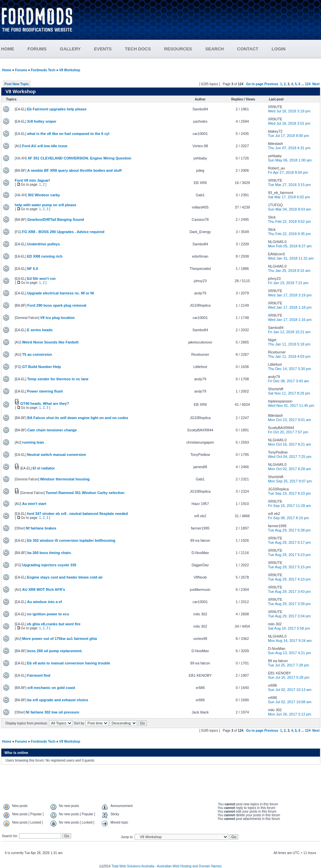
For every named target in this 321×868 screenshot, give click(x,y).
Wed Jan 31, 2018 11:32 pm (291, 258)
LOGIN (279, 49)
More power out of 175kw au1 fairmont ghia (60, 639)
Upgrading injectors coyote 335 (49, 565)
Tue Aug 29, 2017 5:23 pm (289, 555)
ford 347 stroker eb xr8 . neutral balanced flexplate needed (77, 514)
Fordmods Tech (43, 70)
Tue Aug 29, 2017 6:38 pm (289, 530)
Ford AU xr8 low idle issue (45, 146)
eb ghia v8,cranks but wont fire (54, 624)
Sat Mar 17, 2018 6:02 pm (289, 197)
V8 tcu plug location (57, 318)
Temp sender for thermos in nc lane (58, 379)
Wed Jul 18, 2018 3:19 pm (289, 111)
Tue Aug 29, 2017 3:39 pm (289, 604)
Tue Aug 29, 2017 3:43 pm (289, 591)
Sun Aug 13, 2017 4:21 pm (290, 653)
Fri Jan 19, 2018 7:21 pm (288, 283)
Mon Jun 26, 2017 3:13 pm (290, 714)
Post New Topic (17, 84)
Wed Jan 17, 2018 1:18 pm (290, 307)
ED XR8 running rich (45, 256)
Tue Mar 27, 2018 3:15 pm (289, 185)
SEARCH (214, 49)
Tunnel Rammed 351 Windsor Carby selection (85, 493)
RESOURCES (185, 49)
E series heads (40, 330)
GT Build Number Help (42, 367)
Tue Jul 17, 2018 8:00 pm (289, 136)
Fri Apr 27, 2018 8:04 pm (288, 172)
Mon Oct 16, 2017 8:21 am (290, 444)
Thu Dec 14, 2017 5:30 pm (290, 369)
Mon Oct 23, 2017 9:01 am (290, 420)
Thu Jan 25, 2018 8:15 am (289, 271)
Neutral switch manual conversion (57, 455)
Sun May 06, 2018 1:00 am (290, 160)
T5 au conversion (37, 354)
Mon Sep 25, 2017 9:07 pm (290, 481)
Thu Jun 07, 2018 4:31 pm (289, 148)
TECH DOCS (138, 49)
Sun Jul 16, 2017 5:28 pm (289, 677)
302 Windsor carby (44, 195)
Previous (271, 84)
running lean (33, 442)
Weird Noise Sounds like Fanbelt (50, 342)
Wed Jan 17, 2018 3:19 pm (290, 295)
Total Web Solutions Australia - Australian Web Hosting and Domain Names (167, 866)
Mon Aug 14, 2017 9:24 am (290, 641)
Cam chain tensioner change (52, 430)
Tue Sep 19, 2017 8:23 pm (290, 493)
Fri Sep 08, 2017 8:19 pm (289, 518)
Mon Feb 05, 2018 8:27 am (290, 246)
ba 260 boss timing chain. (49, 553)
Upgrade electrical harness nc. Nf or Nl (61, 293)
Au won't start (34, 504)
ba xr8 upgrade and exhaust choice (58, 700)
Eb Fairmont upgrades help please (57, 109)
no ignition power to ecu (48, 614)
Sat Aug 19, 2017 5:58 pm (289, 628)
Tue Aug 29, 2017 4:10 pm (289, 579)
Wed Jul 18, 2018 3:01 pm (289, 123)
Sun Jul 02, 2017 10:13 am (290, 690)
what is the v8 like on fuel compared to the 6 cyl (68, 134)
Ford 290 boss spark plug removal (57, 305)
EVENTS (109, 49)
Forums (21, 70)
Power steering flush (45, 391)
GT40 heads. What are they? (45, 403)
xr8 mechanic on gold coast (51, 688)
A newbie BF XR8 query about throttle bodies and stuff (74, 170)
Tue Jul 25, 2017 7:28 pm (289, 665)
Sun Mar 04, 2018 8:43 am (290, 209)
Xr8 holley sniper (42, 121)
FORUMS (44, 49)
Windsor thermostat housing (65, 479)
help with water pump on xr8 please (46, 205)
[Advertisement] (201, 22)
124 (308, 84)
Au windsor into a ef (45, 602)
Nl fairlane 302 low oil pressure (52, 712)
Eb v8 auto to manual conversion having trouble (69, 663)
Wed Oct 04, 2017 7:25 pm (290, 457)
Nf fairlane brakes (41, 528)
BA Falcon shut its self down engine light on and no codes (78, 418)
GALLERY (70, 49)
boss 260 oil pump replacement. (55, 651)
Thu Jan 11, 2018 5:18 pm (289, 344)
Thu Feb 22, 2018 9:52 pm (290, 221)
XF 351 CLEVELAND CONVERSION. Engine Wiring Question (79, 158)
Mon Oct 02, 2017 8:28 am (290, 469)
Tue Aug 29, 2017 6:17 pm (289, 542)
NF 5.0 (33, 269)
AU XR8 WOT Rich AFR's (44, 589)
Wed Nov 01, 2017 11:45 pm (291, 405)
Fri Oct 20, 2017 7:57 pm (288, 432)
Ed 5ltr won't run (41, 279)
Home (7, 70)
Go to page (255, 84)
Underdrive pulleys (44, 244)
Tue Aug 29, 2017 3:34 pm (289, 616)
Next (316, 84)
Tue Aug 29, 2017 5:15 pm (289, 567)
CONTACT (248, 49)
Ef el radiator (44, 468)
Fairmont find (39, 675)
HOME (8, 49)
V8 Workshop (70, 70)
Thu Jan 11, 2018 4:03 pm (289, 356)
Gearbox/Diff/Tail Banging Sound (56, 219)
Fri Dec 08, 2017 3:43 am (289, 381)
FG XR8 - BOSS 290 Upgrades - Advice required (63, 232)
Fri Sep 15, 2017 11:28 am (290, 506)
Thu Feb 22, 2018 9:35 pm (290, 234)
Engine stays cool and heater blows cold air (65, 577)
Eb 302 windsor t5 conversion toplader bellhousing (71, 540)
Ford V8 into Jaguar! (33, 180)
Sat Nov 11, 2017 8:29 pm (289, 393)
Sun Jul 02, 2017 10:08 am (290, 702)
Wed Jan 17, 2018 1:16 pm (290, 320)
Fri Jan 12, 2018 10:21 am (289, 332)
